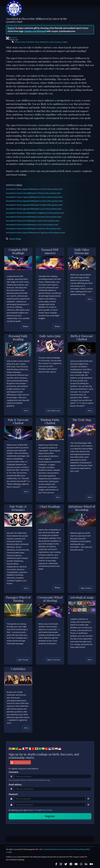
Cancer (51, 42)
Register (11, 28)
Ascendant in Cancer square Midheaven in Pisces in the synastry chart (34, 197)
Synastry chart (20, 42)
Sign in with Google (20, 762)
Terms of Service (66, 849)
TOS (36, 810)
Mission (54, 849)
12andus (14, 38)
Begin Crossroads (54, 660)
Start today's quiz (54, 411)
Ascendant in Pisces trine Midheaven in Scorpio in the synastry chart (34, 217)
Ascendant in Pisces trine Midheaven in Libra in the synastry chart (33, 221)
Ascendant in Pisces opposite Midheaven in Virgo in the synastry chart (34, 205)
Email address (15, 785)
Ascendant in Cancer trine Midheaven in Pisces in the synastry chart (33, 193)
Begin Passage (23, 660)
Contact (47, 849)
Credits (9, 852)
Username (13, 772)
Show (25, 326)
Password (13, 794)
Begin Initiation (86, 588)
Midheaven (44, 42)
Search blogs (14, 239)
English (65, 42)
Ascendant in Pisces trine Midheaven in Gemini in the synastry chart (33, 228)
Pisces (37, 42)
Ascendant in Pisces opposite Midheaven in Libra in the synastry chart (34, 201)
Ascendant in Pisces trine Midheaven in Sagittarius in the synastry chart (35, 213)
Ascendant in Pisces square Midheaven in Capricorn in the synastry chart (36, 233)
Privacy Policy (47, 810)
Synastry (58, 42)
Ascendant (30, 42)
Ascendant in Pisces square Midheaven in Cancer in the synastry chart (34, 189)
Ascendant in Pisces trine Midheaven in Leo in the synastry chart (32, 225)
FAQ (88, 849)
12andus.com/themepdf (35, 31)
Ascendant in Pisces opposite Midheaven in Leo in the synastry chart (34, 209)
